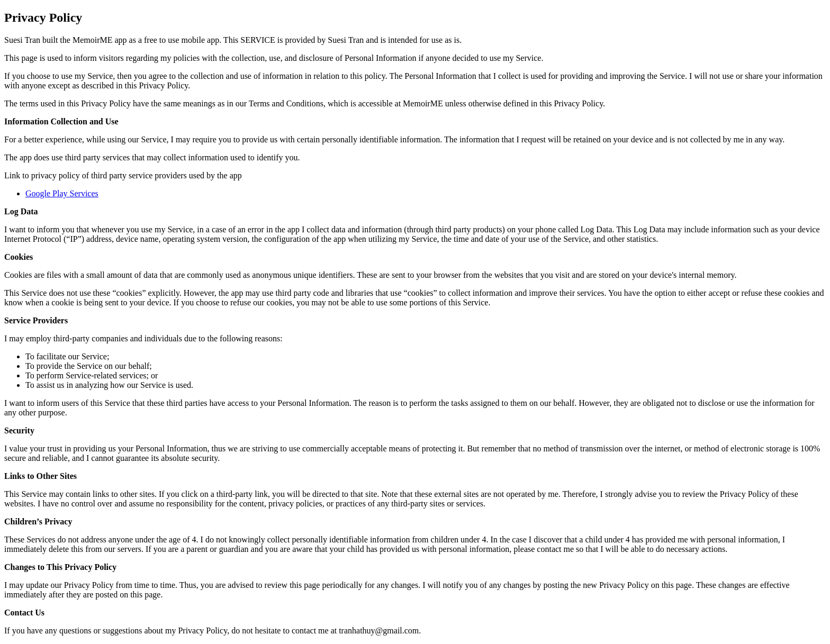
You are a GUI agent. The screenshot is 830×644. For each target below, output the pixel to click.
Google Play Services (62, 193)
